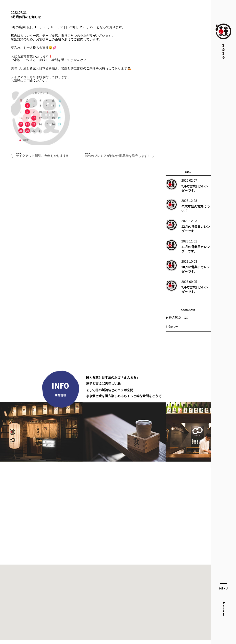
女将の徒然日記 (177, 317)
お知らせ (172, 327)
